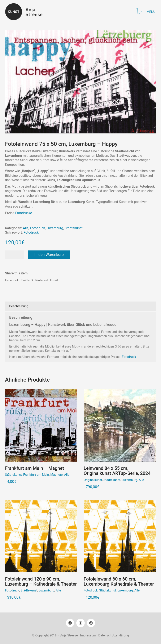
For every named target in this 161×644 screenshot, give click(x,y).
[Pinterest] (91, 623)
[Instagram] (80, 623)
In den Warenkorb (49, 255)
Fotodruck (38, 228)
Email (54, 280)
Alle (26, 228)
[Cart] (139, 12)
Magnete (56, 475)
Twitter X (27, 280)
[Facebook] (70, 623)
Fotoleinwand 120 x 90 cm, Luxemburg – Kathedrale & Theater (41, 582)
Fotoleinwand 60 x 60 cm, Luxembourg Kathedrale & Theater (119, 582)
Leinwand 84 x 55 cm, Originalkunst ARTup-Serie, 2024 (117, 471)
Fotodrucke (23, 213)
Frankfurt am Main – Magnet (34, 468)
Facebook (12, 280)
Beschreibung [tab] (19, 306)
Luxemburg (55, 228)
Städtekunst (73, 228)
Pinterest (42, 280)
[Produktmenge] (14, 255)
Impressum (88, 635)
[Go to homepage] (26, 12)
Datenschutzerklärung (114, 635)
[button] (151, 12)
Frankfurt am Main (36, 475)
